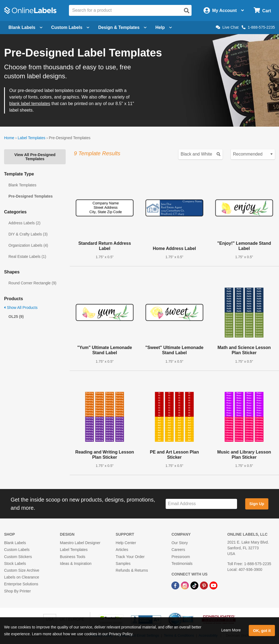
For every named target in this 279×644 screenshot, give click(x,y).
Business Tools (73, 557)
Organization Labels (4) (28, 245)
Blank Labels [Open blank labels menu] (25, 27)
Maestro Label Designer (80, 543)
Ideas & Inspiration (76, 563)
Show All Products (21, 308)
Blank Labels (15, 543)
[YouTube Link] (213, 585)
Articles (122, 550)
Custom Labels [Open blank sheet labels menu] (70, 27)
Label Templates (32, 138)
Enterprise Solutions (21, 584)
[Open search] (187, 11)
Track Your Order (130, 557)
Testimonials (182, 563)
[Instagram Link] (185, 585)
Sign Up (257, 504)
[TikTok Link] (195, 585)
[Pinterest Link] (204, 585)
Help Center (126, 543)
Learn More (231, 630)
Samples (123, 563)
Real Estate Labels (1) (27, 257)
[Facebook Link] (176, 585)
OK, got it (262, 631)
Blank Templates (22, 185)
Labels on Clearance (22, 577)
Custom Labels (17, 550)
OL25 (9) (16, 317)
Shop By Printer (17, 591)
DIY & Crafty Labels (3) (28, 234)
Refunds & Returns (132, 570)
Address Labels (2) (25, 223)
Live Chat (227, 27)
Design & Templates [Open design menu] (122, 27)
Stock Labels (15, 563)
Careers (178, 550)
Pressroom (181, 557)
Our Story (180, 543)
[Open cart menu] (262, 11)
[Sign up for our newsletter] (201, 504)
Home (9, 138)
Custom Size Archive (22, 570)
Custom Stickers (18, 557)
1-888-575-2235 (258, 27)
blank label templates (30, 104)
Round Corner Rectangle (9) (32, 283)
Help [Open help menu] (164, 27)
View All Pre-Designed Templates (35, 157)
